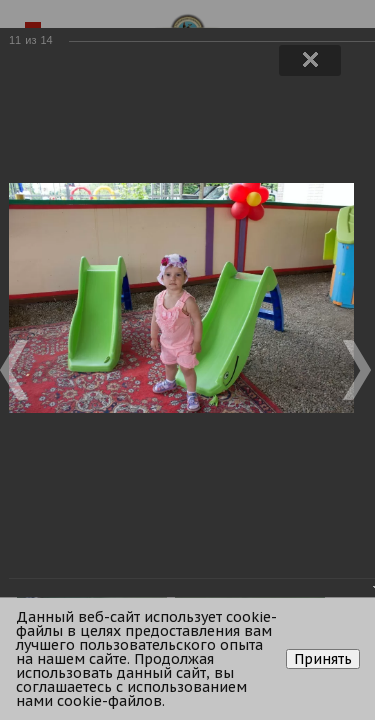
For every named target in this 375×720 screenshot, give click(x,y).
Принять (323, 659)
